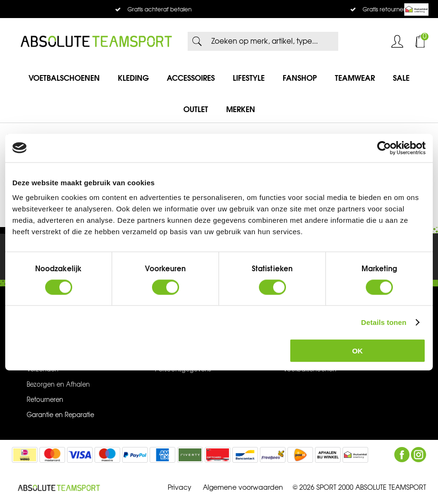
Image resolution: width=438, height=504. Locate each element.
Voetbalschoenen (64, 78)
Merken (241, 109)
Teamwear (355, 78)
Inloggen (397, 41)
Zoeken (197, 41)
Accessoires (191, 78)
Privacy (180, 488)
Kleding (133, 78)
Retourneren (45, 400)
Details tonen (384, 322)
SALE (401, 78)
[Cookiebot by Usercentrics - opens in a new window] (384, 148)
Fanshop (300, 78)
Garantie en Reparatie (60, 415)
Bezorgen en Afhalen (58, 385)
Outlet (196, 109)
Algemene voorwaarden (243, 488)
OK (357, 351)
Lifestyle (249, 78)
